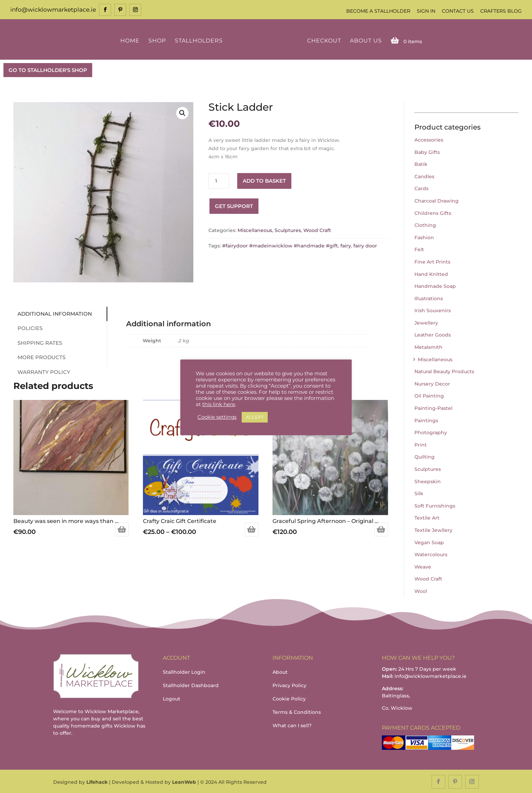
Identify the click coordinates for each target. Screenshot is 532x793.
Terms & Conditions (297, 711)
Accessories (429, 139)
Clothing (425, 224)
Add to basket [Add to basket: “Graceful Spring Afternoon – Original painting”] (381, 529)
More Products (39, 357)
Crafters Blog (501, 11)
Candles (424, 176)
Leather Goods (433, 334)
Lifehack (97, 781)
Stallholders (200, 40)
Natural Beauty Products (444, 371)
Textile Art (427, 517)
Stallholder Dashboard (191, 685)
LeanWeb (184, 781)
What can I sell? (292, 725)
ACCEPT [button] (255, 417)
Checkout (323, 40)
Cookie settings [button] (217, 417)
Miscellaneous (255, 230)
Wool (421, 590)
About (280, 671)
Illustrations (429, 298)
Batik (421, 163)
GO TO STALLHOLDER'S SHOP (48, 69)
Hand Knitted (431, 273)
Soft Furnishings (435, 505)
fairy (346, 245)
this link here (219, 404)
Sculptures (288, 230)
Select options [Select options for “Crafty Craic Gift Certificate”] (252, 529)
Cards (421, 188)
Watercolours (431, 554)
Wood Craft (317, 230)
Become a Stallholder (378, 11)
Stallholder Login (184, 671)
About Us (365, 40)
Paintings (426, 420)
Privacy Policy (289, 685)
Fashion (424, 237)
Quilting (425, 456)
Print (421, 444)
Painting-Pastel (433, 407)
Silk (419, 493)
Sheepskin (428, 481)
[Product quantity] (219, 180)
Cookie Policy (289, 698)
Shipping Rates (37, 342)
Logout (172, 698)
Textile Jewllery (433, 529)
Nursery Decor (432, 383)
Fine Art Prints (432, 261)
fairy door (365, 245)
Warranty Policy (41, 371)
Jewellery (426, 322)
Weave (423, 566)
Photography (431, 432)
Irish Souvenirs (433, 310)
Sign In (426, 11)
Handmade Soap (435, 285)
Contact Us (458, 11)
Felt (419, 249)
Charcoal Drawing (437, 200)
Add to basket (264, 180)
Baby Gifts (427, 151)
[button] (182, 113)
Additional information (52, 313)
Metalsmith (428, 346)
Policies (28, 327)
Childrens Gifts (433, 212)
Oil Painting (429, 395)
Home (131, 40)
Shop (158, 40)
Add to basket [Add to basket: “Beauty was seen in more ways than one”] (122, 529)
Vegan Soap (429, 542)
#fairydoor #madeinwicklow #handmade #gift (280, 245)
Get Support (234, 205)
